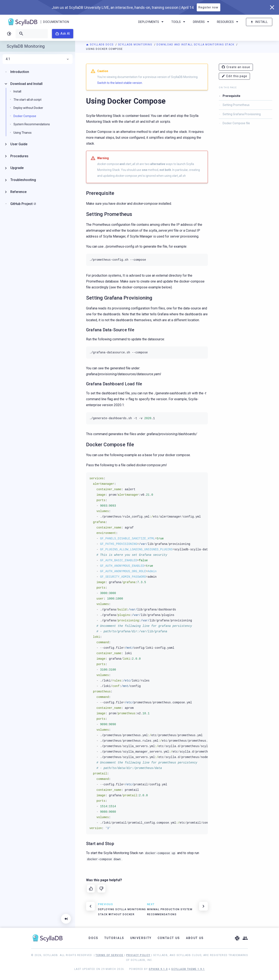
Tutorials (114, 938)
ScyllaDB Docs (100, 45)
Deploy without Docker (28, 108)
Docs (94, 938)
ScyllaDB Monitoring (136, 45)
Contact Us (169, 938)
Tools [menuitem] (179, 22)
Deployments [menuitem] (152, 22)
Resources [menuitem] (228, 22)
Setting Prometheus (236, 105)
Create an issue (236, 67)
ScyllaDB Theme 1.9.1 (188, 969)
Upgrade (17, 168)
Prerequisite (231, 96)
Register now (208, 7)
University (141, 938)
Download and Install (26, 84)
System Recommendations (32, 124)
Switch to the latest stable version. (120, 83)
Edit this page (234, 76)
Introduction (20, 72)
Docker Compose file (236, 123)
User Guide (19, 144)
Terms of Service (109, 955)
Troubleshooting (23, 180)
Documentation (56, 22)
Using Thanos (23, 133)
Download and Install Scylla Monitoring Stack (196, 45)
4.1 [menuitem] (38, 59)
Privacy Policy (138, 955)
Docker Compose (25, 116)
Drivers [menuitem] (202, 22)
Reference (18, 192)
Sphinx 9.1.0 (158, 969)
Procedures (19, 156)
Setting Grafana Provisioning (242, 114)
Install (259, 22)
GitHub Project (21, 204)
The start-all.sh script (27, 100)
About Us (195, 938)
